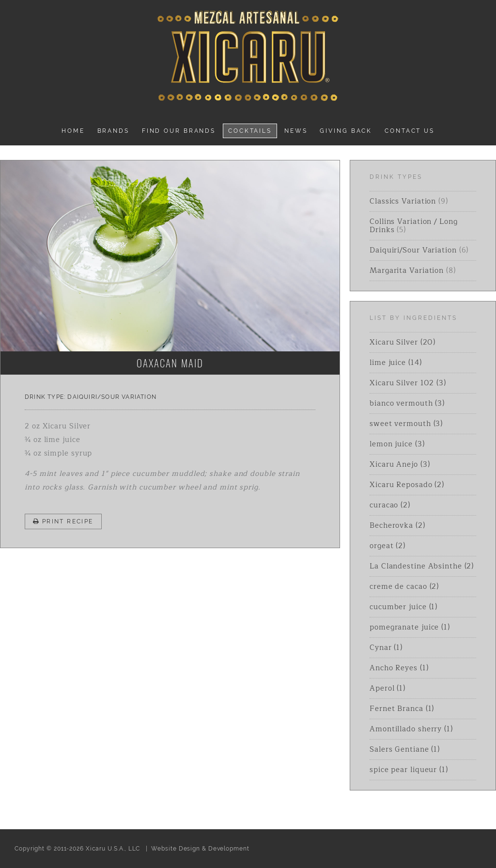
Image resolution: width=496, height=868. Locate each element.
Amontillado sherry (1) (411, 729)
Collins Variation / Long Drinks (414, 226)
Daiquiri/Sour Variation (112, 397)
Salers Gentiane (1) (405, 750)
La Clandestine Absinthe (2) (422, 566)
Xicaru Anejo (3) (400, 465)
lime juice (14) (396, 363)
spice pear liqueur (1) (409, 770)
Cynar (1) (386, 648)
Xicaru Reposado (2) (407, 485)
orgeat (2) (387, 546)
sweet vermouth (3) (406, 424)
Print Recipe (63, 521)
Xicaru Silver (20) (403, 342)
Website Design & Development (200, 849)
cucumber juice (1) (403, 607)
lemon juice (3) (397, 444)
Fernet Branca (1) (402, 709)
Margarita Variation (407, 271)
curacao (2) (390, 505)
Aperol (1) (387, 688)
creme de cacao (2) (404, 587)
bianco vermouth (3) (407, 403)
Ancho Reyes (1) (399, 668)
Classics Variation (403, 201)
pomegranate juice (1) (410, 627)
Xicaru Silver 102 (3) (408, 383)
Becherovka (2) (397, 526)
